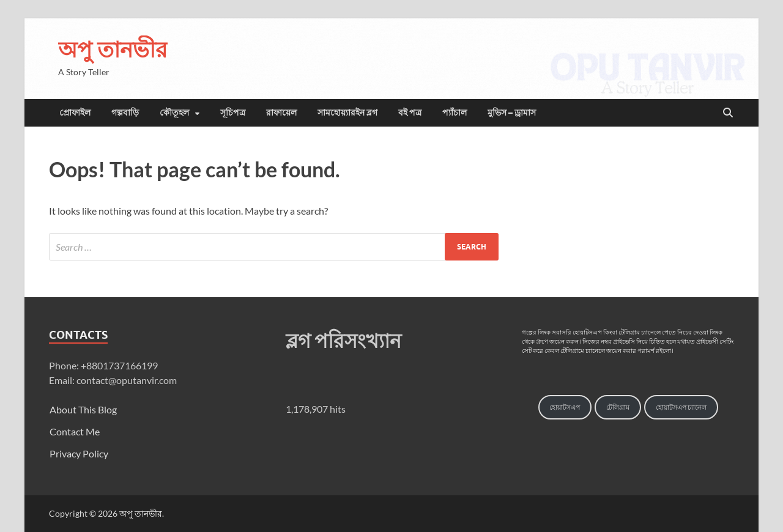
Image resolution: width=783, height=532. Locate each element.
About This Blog (83, 409)
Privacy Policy (79, 453)
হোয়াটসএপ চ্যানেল (681, 407)
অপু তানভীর (113, 49)
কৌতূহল (174, 113)
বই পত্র (410, 113)
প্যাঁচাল (455, 113)
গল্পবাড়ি (125, 113)
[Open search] (728, 113)
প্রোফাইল (75, 113)
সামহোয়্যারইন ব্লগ (347, 113)
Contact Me (75, 431)
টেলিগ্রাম (618, 407)
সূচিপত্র (233, 113)
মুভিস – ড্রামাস (512, 113)
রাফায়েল (281, 113)
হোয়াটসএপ (565, 407)
